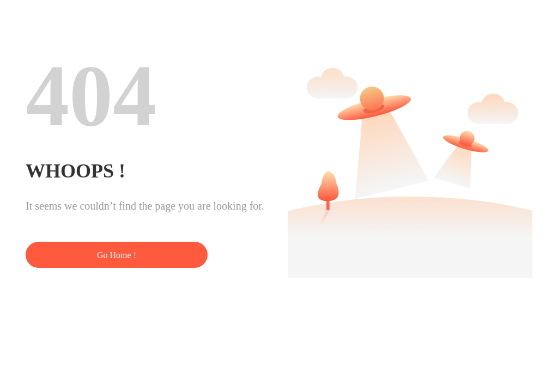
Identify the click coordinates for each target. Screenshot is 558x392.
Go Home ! (117, 255)
